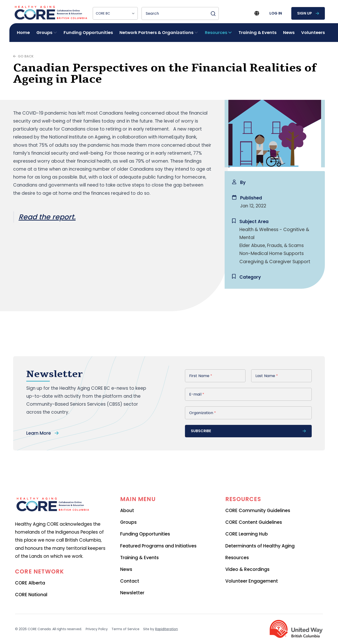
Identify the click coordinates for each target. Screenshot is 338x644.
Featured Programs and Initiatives (158, 546)
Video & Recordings (247, 569)
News (289, 32)
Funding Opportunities (88, 32)
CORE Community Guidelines (258, 511)
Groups (128, 522)
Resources (237, 558)
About (127, 511)
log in (276, 13)
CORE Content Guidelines (254, 522)
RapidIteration (167, 629)
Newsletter (132, 593)
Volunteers (313, 32)
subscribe (248, 431)
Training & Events (257, 32)
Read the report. (47, 217)
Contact (130, 581)
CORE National (31, 595)
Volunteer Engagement (252, 581)
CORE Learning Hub (247, 534)
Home (23, 32)
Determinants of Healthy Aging (260, 546)
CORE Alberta (30, 583)
